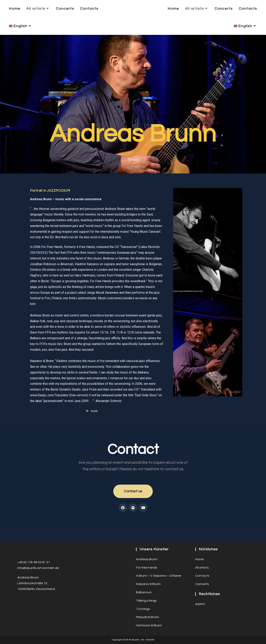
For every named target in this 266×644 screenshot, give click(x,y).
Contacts (202, 561)
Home (199, 544)
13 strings (143, 594)
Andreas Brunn (147, 544)
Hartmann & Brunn (149, 611)
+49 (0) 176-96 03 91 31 (34, 547)
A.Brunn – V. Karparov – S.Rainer (159, 561)
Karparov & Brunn (148, 569)
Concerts (202, 569)
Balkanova (144, 577)
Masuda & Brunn (148, 602)
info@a (23, 553)
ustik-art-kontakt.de (44, 553)
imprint (200, 589)
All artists (202, 553)
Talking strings (146, 586)
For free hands (147, 553)
